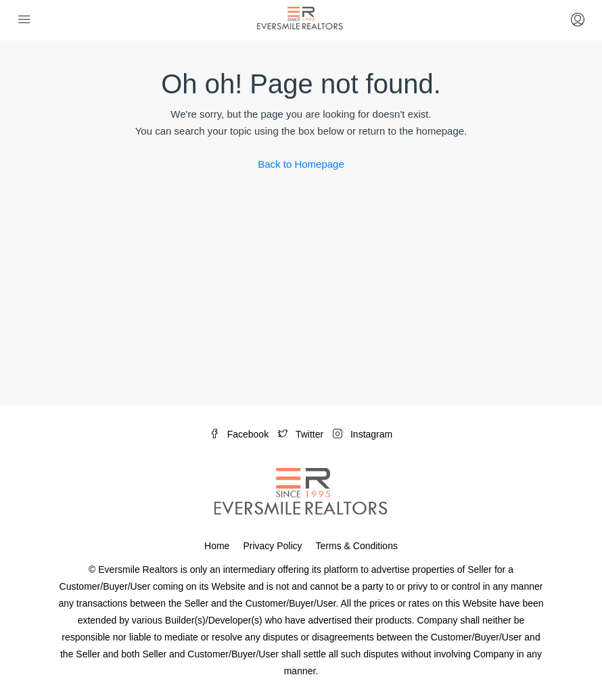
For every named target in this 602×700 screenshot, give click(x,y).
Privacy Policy (272, 546)
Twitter (302, 434)
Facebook (240, 434)
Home (217, 546)
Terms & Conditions (357, 546)
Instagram (363, 434)
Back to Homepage (301, 164)
